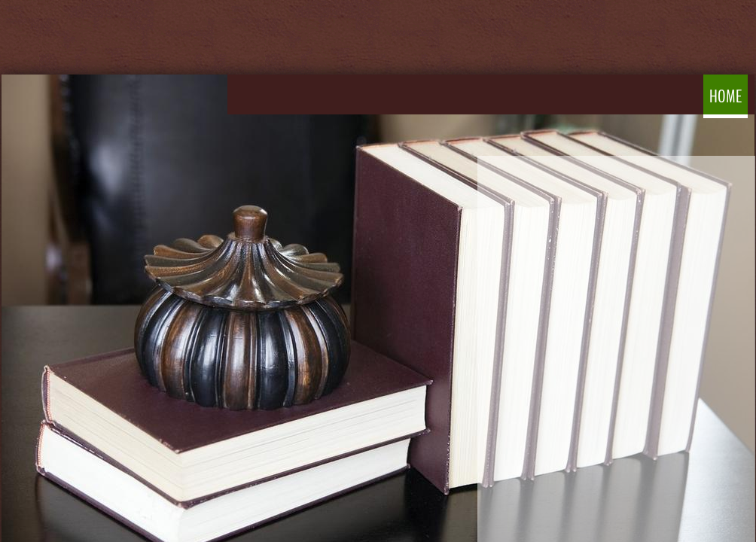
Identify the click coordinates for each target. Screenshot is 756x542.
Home (726, 96)
